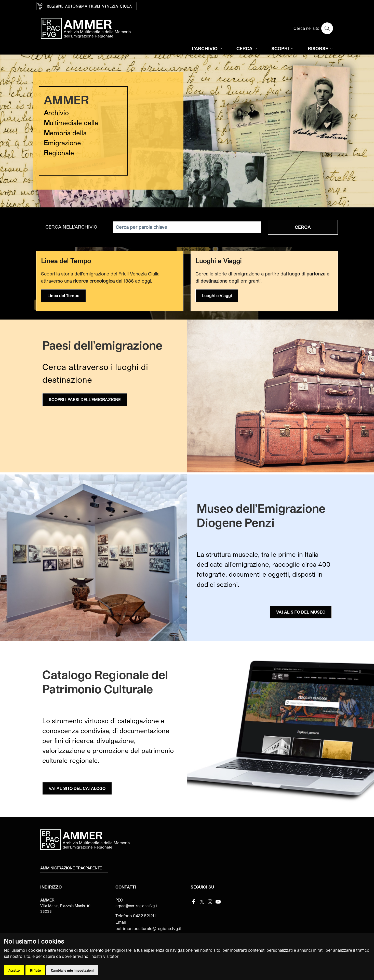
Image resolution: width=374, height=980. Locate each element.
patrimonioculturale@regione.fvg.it (148, 928)
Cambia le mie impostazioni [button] (72, 970)
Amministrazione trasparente (71, 868)
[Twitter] (202, 901)
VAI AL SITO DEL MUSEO (301, 612)
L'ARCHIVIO (208, 48)
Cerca (303, 227)
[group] (187, 131)
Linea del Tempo (63, 295)
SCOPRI (283, 48)
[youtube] (218, 901)
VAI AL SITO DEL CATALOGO (77, 788)
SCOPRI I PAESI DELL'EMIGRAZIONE (85, 399)
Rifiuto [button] (35, 970)
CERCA (247, 48)
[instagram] (210, 901)
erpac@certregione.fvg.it (136, 906)
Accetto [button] (14, 970)
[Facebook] (194, 901)
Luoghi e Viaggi (217, 295)
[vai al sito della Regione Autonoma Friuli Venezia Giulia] (86, 6)
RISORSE (321, 48)
